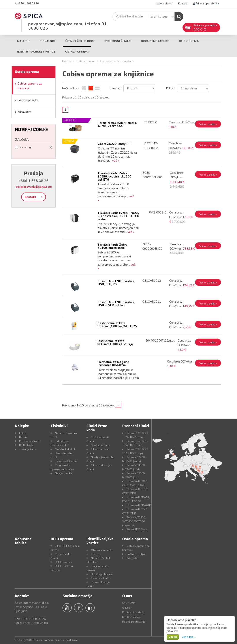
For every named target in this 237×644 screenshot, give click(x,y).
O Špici (127, 608)
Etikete (23, 433)
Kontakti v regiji (132, 617)
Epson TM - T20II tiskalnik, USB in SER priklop (116, 304)
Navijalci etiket (64, 473)
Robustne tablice (155, 41)
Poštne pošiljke (28, 100)
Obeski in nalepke (102, 550)
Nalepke (24, 41)
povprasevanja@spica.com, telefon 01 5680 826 (68, 26)
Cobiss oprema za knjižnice (30, 86)
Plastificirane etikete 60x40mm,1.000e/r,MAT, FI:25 (117, 325)
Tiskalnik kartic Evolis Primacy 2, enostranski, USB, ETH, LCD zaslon (118, 216)
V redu (173, 637)
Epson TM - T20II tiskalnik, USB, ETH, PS (116, 283)
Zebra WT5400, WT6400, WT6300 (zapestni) (134, 521)
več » (116, 161)
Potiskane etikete (29, 441)
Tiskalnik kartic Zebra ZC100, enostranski (112, 246)
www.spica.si (164, 4)
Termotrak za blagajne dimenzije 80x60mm (114, 364)
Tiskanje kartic (28, 449)
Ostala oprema (77, 52)
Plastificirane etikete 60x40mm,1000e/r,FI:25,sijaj (114, 343)
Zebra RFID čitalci (137, 529)
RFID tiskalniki (64, 562)
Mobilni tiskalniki (66, 449)
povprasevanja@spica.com (34, 187)
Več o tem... (189, 637)
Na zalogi (34, 147)
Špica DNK (129, 603)
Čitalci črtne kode (80, 41)
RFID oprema (189, 41)
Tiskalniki (48, 41)
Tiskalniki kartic (100, 578)
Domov (67, 61)
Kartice (95, 554)
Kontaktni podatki (133, 612)
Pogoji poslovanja (134, 622)
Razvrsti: (116, 88)
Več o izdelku (208, 124)
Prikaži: (170, 88)
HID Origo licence (102, 574)
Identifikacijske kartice (36, 52)
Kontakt (183, 4)
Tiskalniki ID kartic (66, 461)
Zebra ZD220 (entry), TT (115, 144)
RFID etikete (26, 445)
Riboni (23, 437)
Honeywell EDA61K (139, 505)
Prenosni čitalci (118, 41)
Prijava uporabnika (206, 4)
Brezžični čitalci (100, 445)
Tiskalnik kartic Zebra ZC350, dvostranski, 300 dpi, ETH (114, 177)
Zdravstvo (24, 112)
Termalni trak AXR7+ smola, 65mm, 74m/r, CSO (117, 125)
